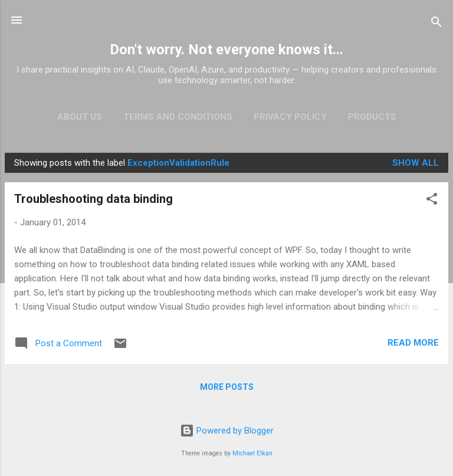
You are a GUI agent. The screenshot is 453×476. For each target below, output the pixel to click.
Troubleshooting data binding (93, 199)
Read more (413, 343)
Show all (416, 163)
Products (372, 117)
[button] (432, 201)
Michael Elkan (252, 453)
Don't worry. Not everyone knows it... (226, 50)
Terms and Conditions (178, 117)
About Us (80, 117)
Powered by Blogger (227, 431)
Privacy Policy (290, 117)
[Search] (436, 24)
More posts (227, 387)
